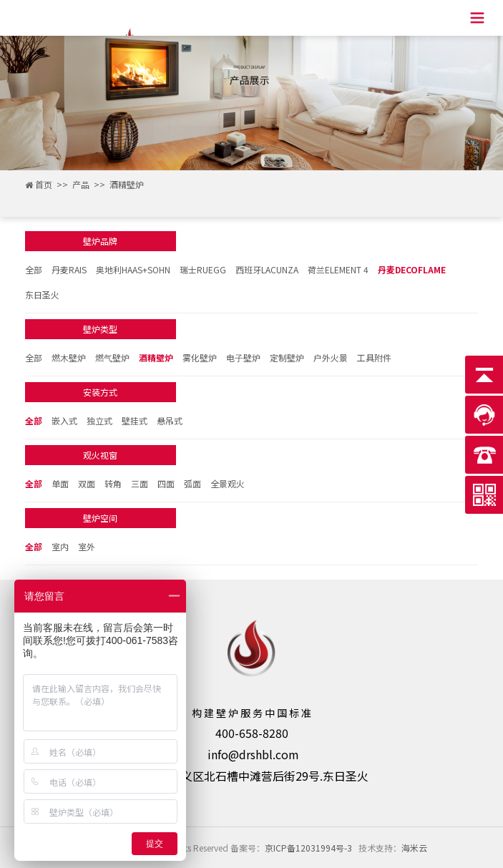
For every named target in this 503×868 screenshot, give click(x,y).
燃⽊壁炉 (69, 357)
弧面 (192, 483)
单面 (60, 483)
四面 (166, 483)
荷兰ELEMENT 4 (338, 269)
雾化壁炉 (200, 357)
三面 (140, 483)
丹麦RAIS (69, 269)
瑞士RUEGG (203, 269)
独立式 (99, 420)
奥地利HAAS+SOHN (133, 269)
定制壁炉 (287, 357)
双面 (87, 483)
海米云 (414, 848)
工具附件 (374, 357)
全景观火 (228, 483)
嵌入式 (64, 420)
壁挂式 (135, 420)
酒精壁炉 (127, 184)
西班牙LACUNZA (267, 269)
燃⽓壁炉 (112, 357)
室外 (87, 546)
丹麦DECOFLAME (412, 269)
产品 (81, 184)
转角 (113, 483)
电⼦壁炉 (243, 357)
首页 (44, 184)
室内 (60, 546)
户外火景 (331, 357)
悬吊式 (170, 420)
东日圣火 (42, 294)
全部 (34, 269)
